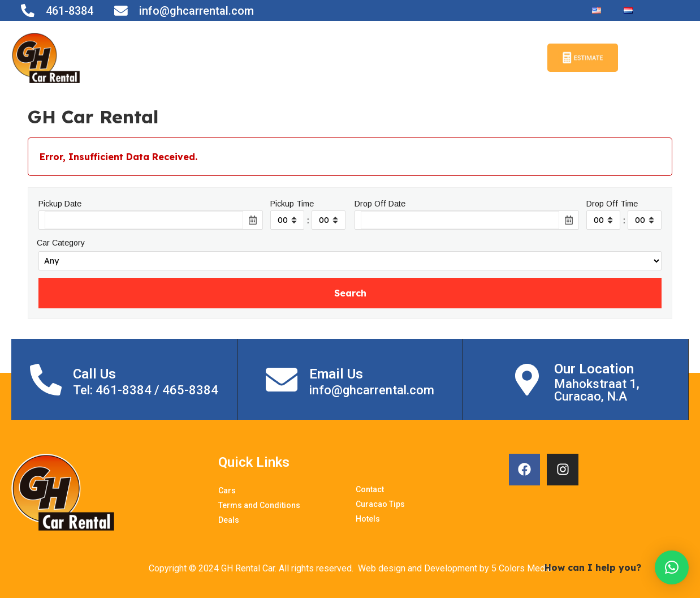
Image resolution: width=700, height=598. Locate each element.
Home (143, 58)
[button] (672, 567)
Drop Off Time (612, 204)
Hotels (503, 58)
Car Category (61, 243)
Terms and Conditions (255, 58)
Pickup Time (292, 204)
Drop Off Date (380, 204)
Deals (386, 58)
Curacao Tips (443, 58)
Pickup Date (60, 204)
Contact (342, 58)
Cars (178, 58)
